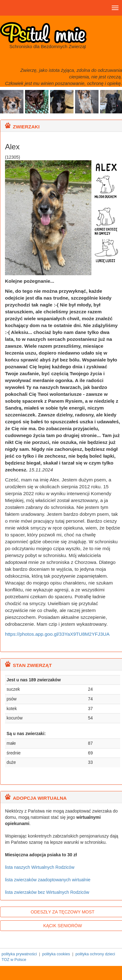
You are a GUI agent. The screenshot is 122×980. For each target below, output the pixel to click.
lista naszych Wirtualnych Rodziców (40, 867)
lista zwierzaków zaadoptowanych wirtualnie (48, 880)
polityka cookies (56, 954)
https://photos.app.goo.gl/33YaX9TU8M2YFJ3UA (57, 634)
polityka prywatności (19, 954)
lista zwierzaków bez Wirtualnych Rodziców (47, 892)
